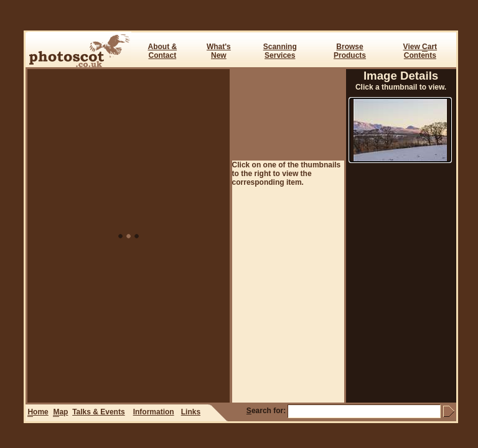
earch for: (266, 411)
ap (60, 412)
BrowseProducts (350, 51)
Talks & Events (98, 412)
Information (154, 412)
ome (38, 412)
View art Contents (420, 51)
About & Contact (162, 51)
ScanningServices (280, 51)
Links (191, 412)
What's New (219, 51)
